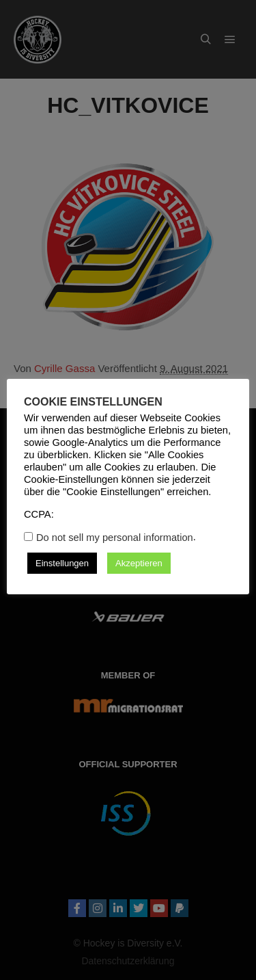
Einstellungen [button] (62, 563)
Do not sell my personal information (115, 538)
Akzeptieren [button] (139, 563)
